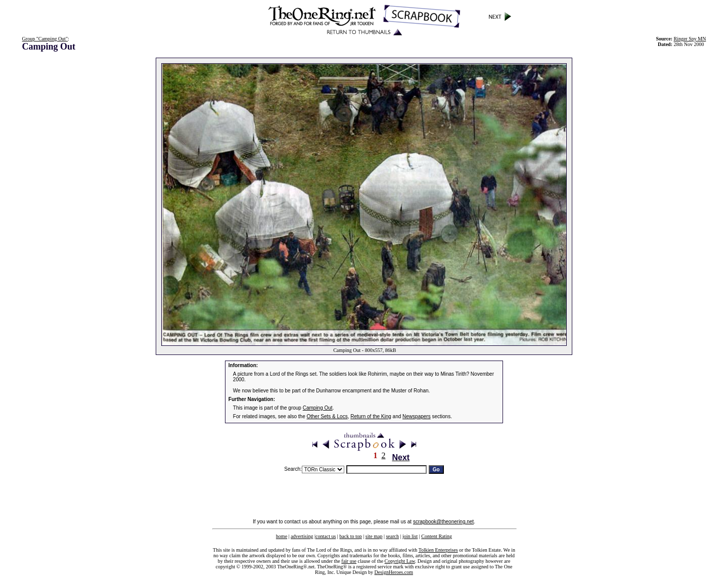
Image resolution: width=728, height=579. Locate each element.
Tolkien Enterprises (438, 550)
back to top (350, 536)
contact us (326, 536)
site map (374, 536)
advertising (302, 536)
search (392, 536)
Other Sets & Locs (327, 416)
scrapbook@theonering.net (443, 522)
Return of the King (371, 416)
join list (410, 536)
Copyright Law (400, 561)
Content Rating (437, 536)
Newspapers (417, 416)
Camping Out (318, 408)
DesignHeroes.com (394, 572)
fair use (349, 561)
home (282, 536)
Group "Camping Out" (45, 39)
